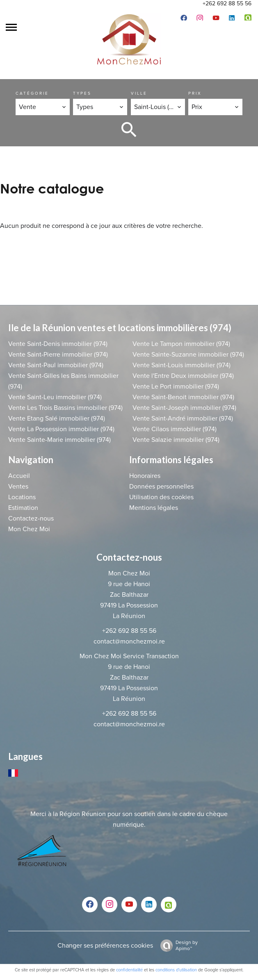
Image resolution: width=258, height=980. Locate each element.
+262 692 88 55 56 (227, 3)
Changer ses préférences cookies (105, 946)
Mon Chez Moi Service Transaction (129, 656)
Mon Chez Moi (129, 573)
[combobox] (43, 107)
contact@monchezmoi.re (129, 641)
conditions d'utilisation (176, 970)
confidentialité (129, 970)
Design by (177, 946)
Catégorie (32, 93)
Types (82, 93)
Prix (195, 93)
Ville (139, 93)
